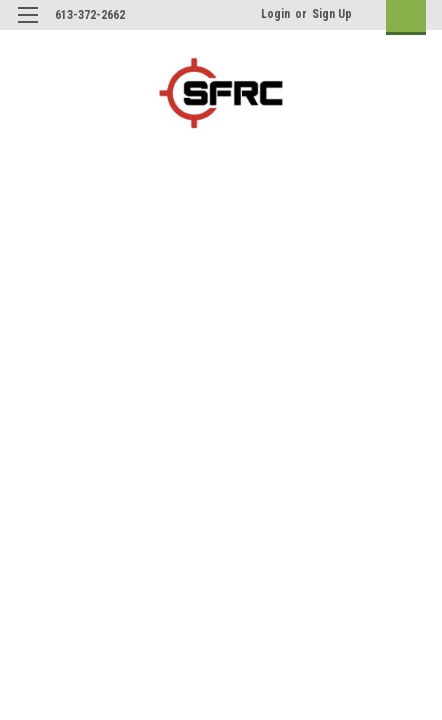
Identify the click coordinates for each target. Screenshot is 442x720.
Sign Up (332, 14)
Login (275, 14)
